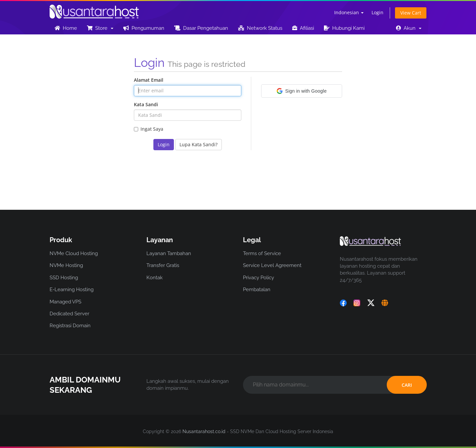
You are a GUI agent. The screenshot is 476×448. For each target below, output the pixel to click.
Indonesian (349, 12)
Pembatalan (257, 290)
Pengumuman (144, 28)
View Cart (411, 13)
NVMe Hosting (66, 265)
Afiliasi (303, 28)
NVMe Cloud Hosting (74, 253)
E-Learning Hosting (72, 290)
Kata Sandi (146, 104)
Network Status (260, 28)
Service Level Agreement (272, 265)
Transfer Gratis (163, 265)
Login (377, 12)
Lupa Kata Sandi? (198, 144)
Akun (409, 28)
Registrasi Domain (70, 326)
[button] (302, 91)
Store (100, 28)
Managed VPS (65, 302)
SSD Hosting (64, 278)
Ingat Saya (149, 129)
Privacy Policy (258, 278)
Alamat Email (149, 80)
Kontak (155, 278)
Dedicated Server (69, 314)
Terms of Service (262, 253)
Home (66, 28)
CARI (407, 385)
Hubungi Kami (344, 28)
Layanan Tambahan (169, 253)
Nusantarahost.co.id (204, 431)
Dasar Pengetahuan (201, 28)
